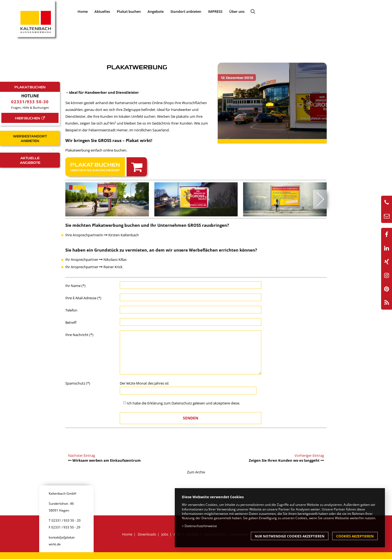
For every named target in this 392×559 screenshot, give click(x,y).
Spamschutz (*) (78, 383)
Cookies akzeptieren (355, 536)
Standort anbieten (186, 11)
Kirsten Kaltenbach (121, 235)
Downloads (147, 534)
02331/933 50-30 (30, 102)
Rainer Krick (111, 267)
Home (83, 11)
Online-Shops (163, 103)
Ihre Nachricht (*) (79, 335)
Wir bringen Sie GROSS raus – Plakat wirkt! (109, 140)
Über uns (237, 11)
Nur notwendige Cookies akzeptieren (290, 536)
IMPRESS (215, 11)
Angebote (156, 11)
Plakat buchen (129, 11)
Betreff (71, 322)
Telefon (71, 310)
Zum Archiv (196, 472)
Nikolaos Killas (113, 259)
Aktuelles (102, 11)
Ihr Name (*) (75, 286)
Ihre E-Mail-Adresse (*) (83, 298)
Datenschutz (182, 403)
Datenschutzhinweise (201, 526)
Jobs (165, 534)
